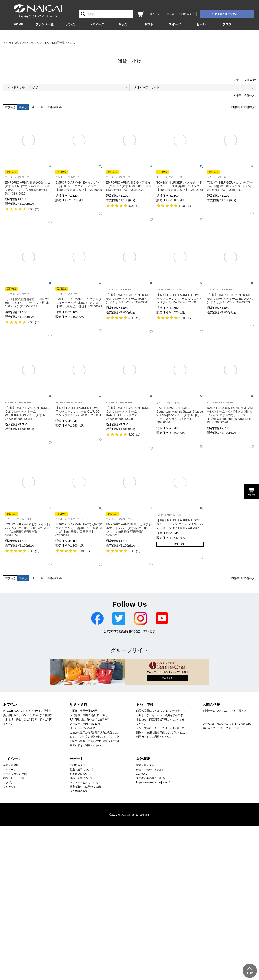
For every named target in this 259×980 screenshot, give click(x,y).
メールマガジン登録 (15, 774)
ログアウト (10, 787)
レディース (97, 24)
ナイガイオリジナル (226, 14)
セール (201, 24)
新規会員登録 (11, 765)
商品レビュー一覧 (14, 778)
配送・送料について (81, 770)
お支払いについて (80, 774)
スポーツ (175, 24)
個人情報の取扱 (79, 791)
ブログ (227, 24)
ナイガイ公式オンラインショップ (23, 43)
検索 (83, 14)
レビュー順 (37, 107)
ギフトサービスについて (84, 782)
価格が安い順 (55, 107)
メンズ (71, 24)
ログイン (155, 14)
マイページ (10, 770)
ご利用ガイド (186, 14)
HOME (18, 24)
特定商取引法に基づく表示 (85, 787)
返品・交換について (81, 778)
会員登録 (169, 14)
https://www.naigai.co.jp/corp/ (153, 782)
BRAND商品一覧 (55, 43)
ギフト (149, 24)
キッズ (123, 24)
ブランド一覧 (44, 24)
